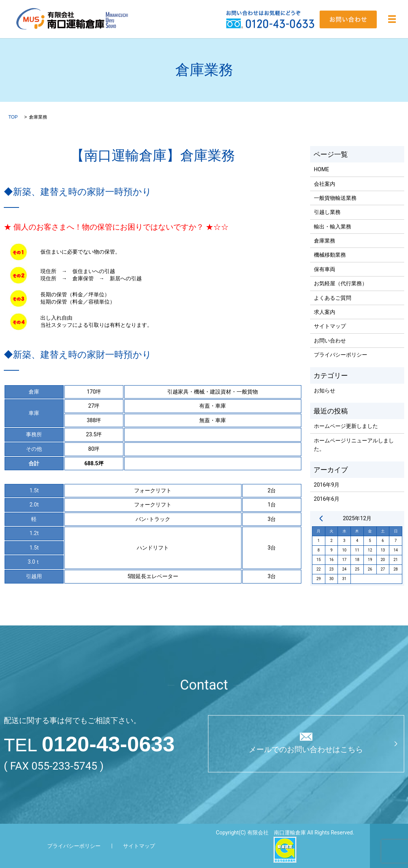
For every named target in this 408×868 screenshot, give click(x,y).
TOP (13, 117)
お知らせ (325, 391)
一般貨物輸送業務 (335, 198)
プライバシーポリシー (341, 355)
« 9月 (321, 518)
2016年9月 (327, 485)
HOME (322, 169)
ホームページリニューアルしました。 (354, 445)
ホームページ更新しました (346, 426)
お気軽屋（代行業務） (341, 283)
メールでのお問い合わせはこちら (306, 750)
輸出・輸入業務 (333, 227)
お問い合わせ (330, 341)
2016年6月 (327, 499)
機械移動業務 (330, 255)
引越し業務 (327, 212)
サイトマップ (330, 326)
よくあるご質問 (333, 298)
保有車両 (325, 269)
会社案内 (325, 184)
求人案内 (325, 312)
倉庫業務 (325, 241)
